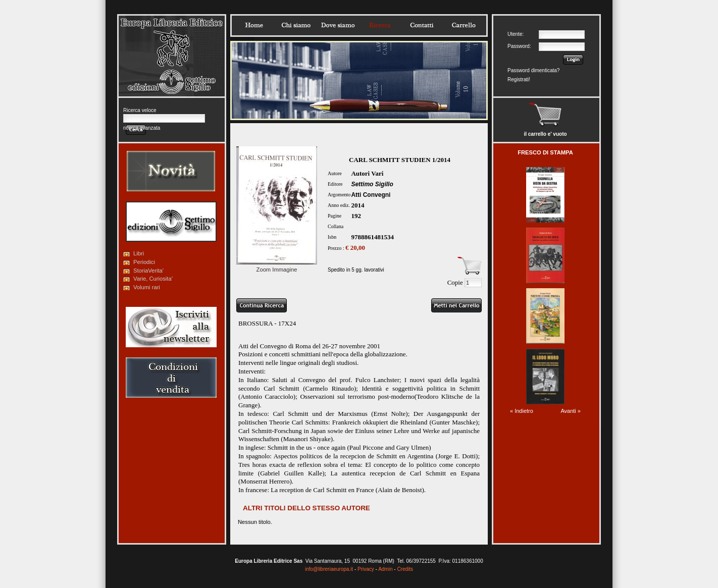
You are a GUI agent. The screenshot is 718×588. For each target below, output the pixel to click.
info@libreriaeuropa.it (329, 569)
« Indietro (522, 411)
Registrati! (519, 79)
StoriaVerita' (148, 271)
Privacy (366, 569)
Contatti (422, 25)
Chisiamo (296, 25)
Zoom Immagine (277, 266)
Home (254, 25)
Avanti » (571, 411)
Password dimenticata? (533, 70)
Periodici (144, 262)
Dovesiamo (338, 25)
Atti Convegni (371, 195)
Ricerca (380, 25)
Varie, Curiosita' (153, 279)
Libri (139, 253)
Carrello (464, 25)
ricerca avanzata (142, 128)
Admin (385, 569)
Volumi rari (147, 287)
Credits (405, 569)
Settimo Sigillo (372, 184)
